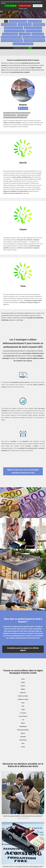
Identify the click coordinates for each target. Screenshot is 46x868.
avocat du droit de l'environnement (14, 28)
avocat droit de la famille (35, 21)
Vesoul (23, 747)
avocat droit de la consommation (18, 21)
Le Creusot (23, 713)
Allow (30, 48)
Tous (6, 21)
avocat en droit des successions (33, 28)
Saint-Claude (23, 740)
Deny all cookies (25, 6)
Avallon (23, 682)
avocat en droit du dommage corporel (14, 31)
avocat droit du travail (39, 25)
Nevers (23, 733)
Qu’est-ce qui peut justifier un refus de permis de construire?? (23, 816)
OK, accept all (11, 6)
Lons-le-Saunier (23, 716)
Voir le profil (23, 108)
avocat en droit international (10, 34)
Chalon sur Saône (23, 696)
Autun (23, 679)
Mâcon (23, 723)
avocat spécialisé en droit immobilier (23, 44)
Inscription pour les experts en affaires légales (23, 649)
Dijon (23, 703)
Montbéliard (23, 726)
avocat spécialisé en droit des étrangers (12, 41)
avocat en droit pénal (25, 34)
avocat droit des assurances (9, 25)
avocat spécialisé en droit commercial (11, 37)
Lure (23, 720)
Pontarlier (23, 737)
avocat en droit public (38, 34)
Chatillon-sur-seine (23, 699)
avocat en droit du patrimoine (34, 31)
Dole (23, 706)
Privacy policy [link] (23, 8)
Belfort (23, 689)
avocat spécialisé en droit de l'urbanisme (34, 37)
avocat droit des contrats (25, 25)
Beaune (23, 686)
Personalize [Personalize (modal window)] (38, 6)
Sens (23, 743)
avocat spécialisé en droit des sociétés (34, 41)
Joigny (23, 710)
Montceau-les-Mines (23, 730)
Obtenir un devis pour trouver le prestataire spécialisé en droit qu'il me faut (23, 471)
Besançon (23, 693)
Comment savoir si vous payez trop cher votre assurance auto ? (23, 866)
